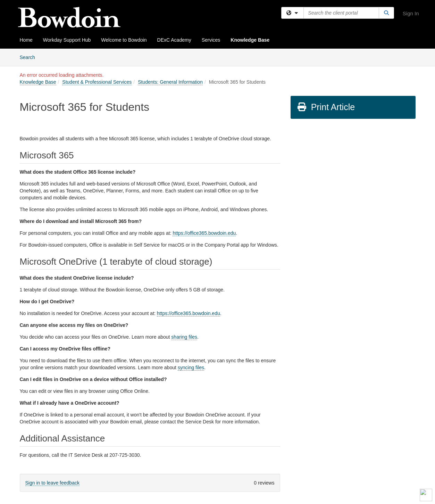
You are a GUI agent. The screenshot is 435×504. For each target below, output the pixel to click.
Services (211, 40)
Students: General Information (170, 82)
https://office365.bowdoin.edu (204, 233)
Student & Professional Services (97, 82)
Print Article (326, 107)
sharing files (184, 337)
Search (30, 57)
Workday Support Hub (67, 40)
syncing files (191, 367)
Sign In (411, 13)
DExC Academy (174, 40)
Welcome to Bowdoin (124, 40)
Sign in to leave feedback (52, 483)
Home (26, 40)
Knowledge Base (250, 40)
